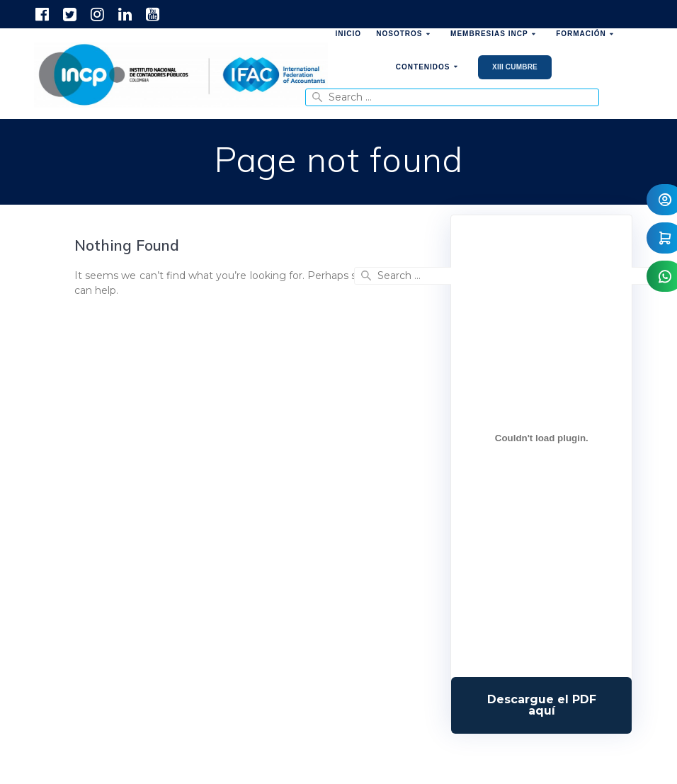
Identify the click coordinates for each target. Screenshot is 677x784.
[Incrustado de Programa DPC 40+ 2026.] (541, 438)
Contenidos (423, 67)
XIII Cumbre (515, 67)
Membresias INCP (489, 34)
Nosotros (399, 34)
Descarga (541, 705)
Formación (581, 34)
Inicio (349, 34)
